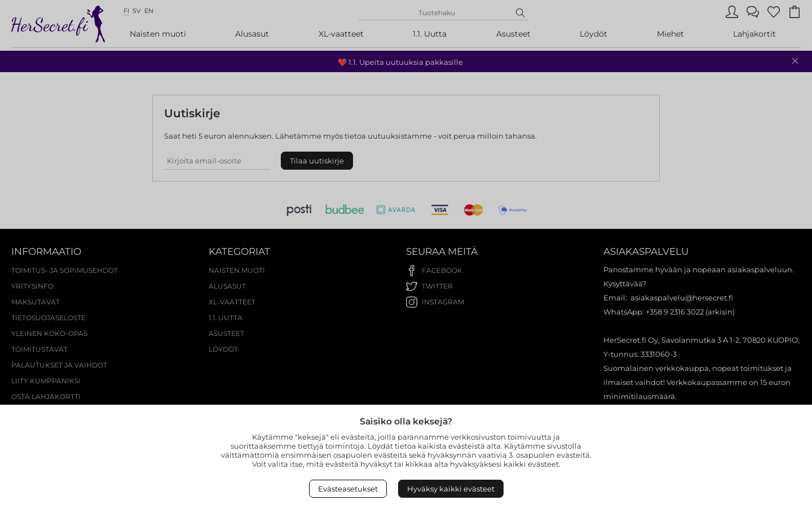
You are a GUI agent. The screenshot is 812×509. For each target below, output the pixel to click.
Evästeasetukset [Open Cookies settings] (348, 489)
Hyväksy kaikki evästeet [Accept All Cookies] (451, 489)
